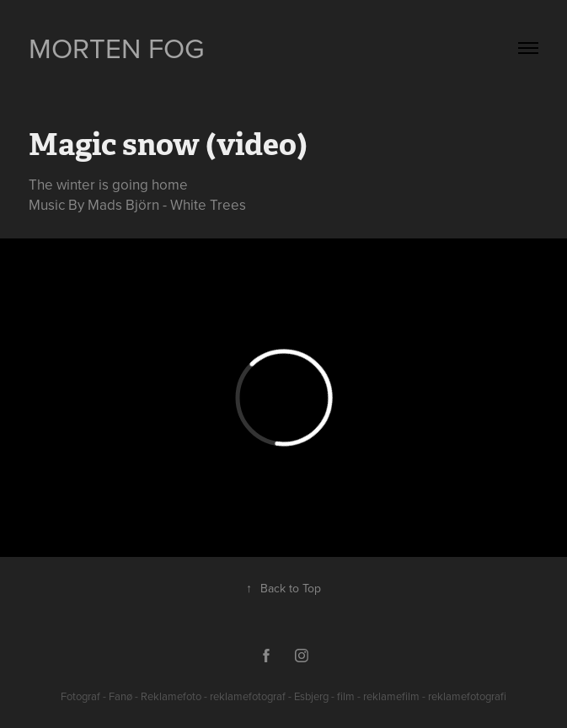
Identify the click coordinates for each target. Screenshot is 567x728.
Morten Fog (117, 48)
